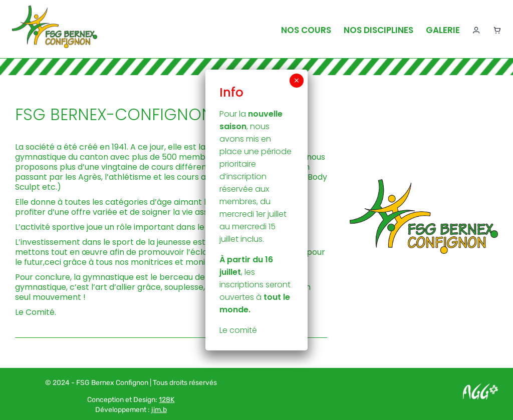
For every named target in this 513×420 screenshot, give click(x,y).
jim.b (159, 410)
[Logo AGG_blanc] (480, 387)
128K (167, 400)
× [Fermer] (297, 81)
